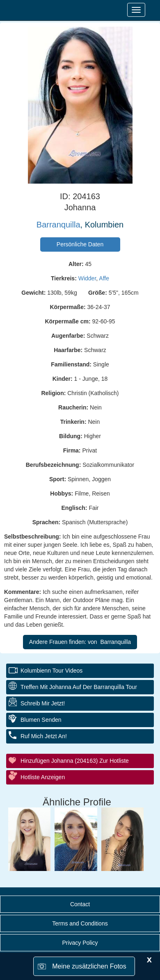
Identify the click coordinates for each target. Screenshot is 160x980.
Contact (80, 904)
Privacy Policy (80, 943)
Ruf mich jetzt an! (44, 736)
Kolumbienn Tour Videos (51, 671)
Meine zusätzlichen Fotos (89, 966)
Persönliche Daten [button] (80, 244)
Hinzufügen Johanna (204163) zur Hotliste (75, 761)
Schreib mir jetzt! (43, 703)
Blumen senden (41, 720)
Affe (104, 278)
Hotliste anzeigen (43, 777)
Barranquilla (58, 225)
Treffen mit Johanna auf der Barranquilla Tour (79, 687)
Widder (87, 278)
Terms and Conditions (80, 923)
